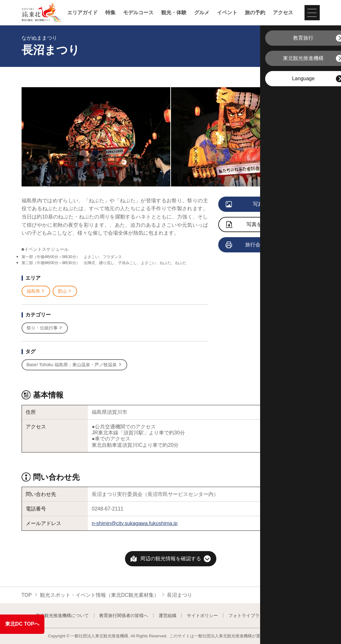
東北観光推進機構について (62, 615)
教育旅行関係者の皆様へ (124, 615)
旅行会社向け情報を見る (264, 245)
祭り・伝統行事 (45, 328)
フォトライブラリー (248, 615)
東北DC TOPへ (22, 624)
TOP (27, 595)
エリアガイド (82, 13)
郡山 (65, 291)
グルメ (202, 13)
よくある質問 (292, 615)
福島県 (36, 291)
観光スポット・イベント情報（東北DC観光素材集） (99, 595)
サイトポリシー (202, 615)
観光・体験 (174, 13)
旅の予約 (255, 13)
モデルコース (138, 13)
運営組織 (167, 615)
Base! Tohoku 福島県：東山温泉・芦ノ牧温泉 (74, 365)
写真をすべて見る (260, 205)
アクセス (283, 13)
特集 (110, 13)
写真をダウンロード (259, 225)
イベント (227, 13)
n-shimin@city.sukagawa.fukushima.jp (134, 523)
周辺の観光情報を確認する (171, 559)
